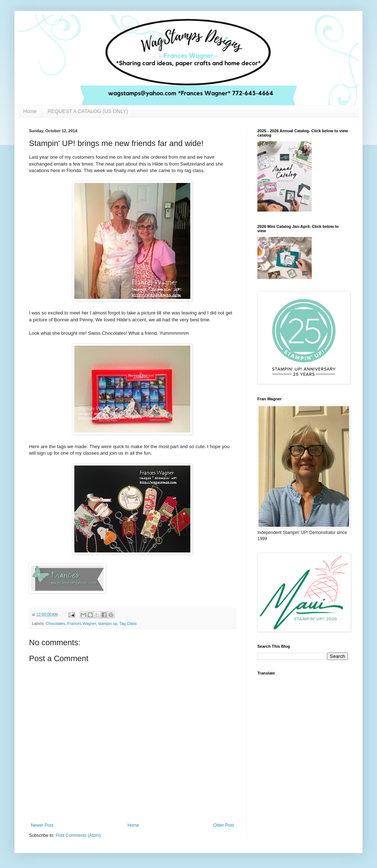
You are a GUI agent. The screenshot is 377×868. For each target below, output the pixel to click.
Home (30, 111)
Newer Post (42, 825)
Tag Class (128, 623)
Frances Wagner (82, 623)
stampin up (108, 623)
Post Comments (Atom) (78, 835)
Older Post (223, 825)
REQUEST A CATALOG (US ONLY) (88, 111)
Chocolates (55, 623)
